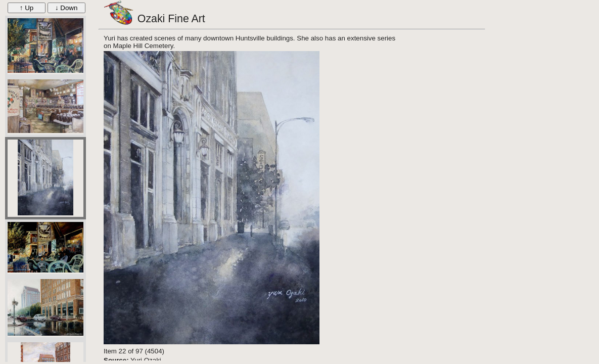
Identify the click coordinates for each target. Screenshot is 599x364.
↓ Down (66, 8)
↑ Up (27, 8)
